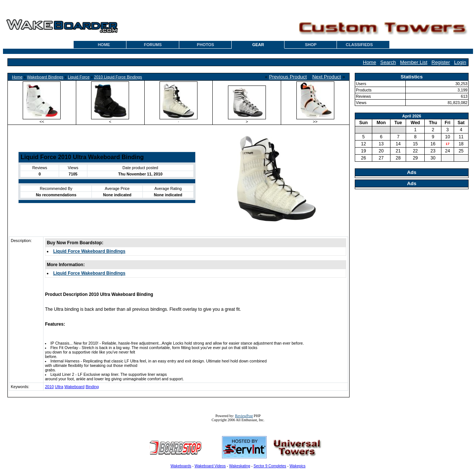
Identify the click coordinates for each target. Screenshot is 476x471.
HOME (104, 45)
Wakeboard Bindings (45, 77)
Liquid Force (79, 77)
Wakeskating (240, 466)
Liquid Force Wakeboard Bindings (89, 251)
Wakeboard (74, 387)
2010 (49, 387)
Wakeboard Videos (210, 466)
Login (460, 62)
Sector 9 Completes (270, 466)
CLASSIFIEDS (359, 45)
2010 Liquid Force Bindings (118, 77)
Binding (92, 387)
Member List (414, 62)
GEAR (258, 45)
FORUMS (153, 45)
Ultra (59, 387)
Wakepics (298, 466)
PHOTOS (205, 45)
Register (441, 62)
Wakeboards (181, 466)
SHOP (311, 45)
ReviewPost (244, 416)
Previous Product (288, 77)
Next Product (327, 77)
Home (370, 62)
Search (388, 62)
